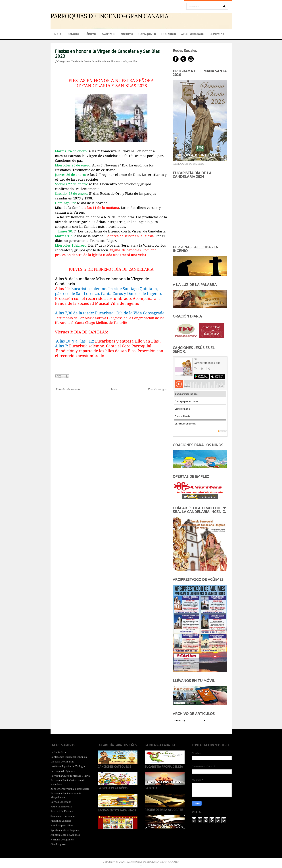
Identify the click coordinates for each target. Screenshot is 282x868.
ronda (124, 62)
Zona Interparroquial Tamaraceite (70, 789)
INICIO (58, 34)
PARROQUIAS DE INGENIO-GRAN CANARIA (109, 16)
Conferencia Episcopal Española (69, 757)
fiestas (88, 62)
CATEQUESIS (147, 34)
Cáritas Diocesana (61, 802)
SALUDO (73, 34)
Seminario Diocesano (63, 816)
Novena (115, 62)
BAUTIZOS (108, 34)
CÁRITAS (90, 34)
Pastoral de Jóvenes (62, 811)
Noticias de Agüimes (62, 840)
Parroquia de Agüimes (63, 771)
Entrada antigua (157, 389)
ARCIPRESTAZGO (193, 34)
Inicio (114, 389)
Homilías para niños (62, 825)
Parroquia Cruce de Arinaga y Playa (70, 776)
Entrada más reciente (68, 389)
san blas (133, 62)
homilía (97, 62)
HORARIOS (168, 34)
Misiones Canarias (61, 821)
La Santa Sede (59, 752)
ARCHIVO (127, 34)
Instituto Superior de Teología (68, 766)
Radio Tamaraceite (61, 807)
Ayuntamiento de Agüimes (65, 835)
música (106, 62)
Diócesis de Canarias (62, 762)
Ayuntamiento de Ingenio (65, 830)
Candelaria (77, 62)
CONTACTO (217, 34)
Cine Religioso (59, 844)
